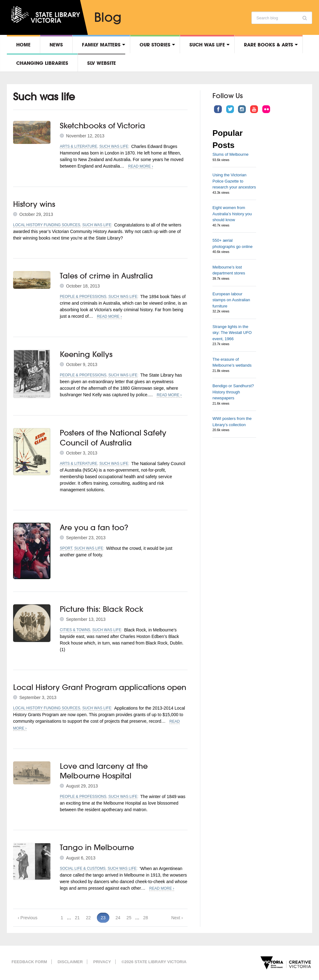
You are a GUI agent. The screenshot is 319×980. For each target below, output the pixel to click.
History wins (34, 204)
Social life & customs (83, 868)
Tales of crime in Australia (106, 276)
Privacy (102, 962)
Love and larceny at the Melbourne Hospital (104, 771)
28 (145, 918)
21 (77, 918)
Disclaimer (70, 962)
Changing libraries (42, 63)
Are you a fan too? (94, 527)
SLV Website (102, 63)
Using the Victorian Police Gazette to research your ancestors (234, 181)
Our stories (155, 45)
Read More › (140, 166)
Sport (66, 548)
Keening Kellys (86, 354)
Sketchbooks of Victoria (102, 126)
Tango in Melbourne (97, 847)
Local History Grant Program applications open (100, 687)
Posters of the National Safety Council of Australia (113, 438)
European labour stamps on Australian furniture (231, 300)
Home (23, 45)
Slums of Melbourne (231, 154)
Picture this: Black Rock (102, 609)
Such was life (207, 45)
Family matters (101, 45)
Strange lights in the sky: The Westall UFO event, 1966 (232, 333)
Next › (177, 918)
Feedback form (29, 962)
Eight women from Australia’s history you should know (232, 214)
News (56, 45)
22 (88, 918)
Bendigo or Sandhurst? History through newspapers (233, 392)
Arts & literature (79, 146)
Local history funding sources (47, 225)
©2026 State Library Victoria (154, 962)
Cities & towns (75, 630)
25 (129, 918)
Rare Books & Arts (269, 45)
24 (118, 918)
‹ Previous (28, 918)
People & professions (83, 297)
